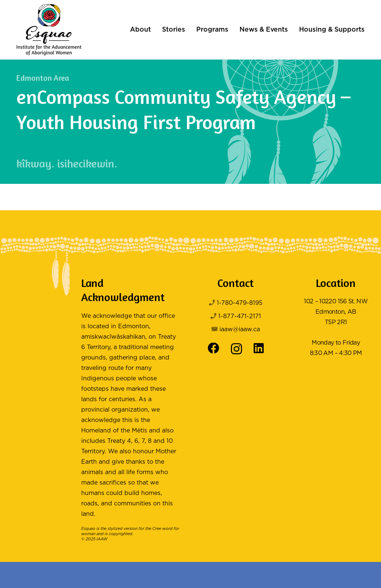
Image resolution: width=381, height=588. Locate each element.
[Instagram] (236, 349)
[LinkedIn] (259, 349)
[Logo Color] (49, 30)
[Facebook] (214, 349)
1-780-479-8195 (240, 303)
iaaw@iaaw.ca (240, 330)
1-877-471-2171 (240, 317)
